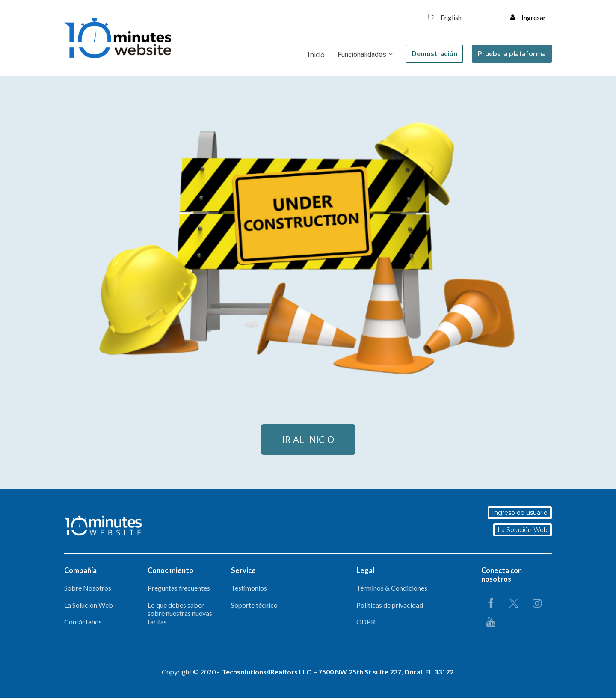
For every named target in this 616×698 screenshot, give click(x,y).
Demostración (434, 53)
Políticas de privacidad (390, 605)
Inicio (316, 55)
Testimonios (249, 588)
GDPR (366, 622)
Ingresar (528, 17)
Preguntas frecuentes (179, 588)
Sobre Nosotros (88, 588)
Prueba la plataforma (512, 53)
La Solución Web (523, 530)
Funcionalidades (362, 55)
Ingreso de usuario (520, 513)
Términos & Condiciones (392, 588)
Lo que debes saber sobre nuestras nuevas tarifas (180, 613)
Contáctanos (83, 622)
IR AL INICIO (308, 439)
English (444, 17)
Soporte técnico (254, 605)
